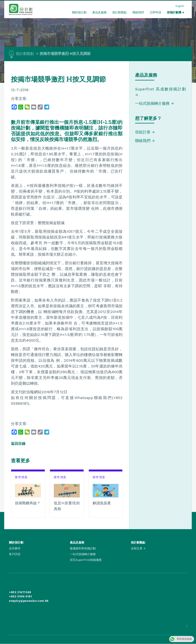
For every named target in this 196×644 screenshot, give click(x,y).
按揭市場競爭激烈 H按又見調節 (65, 54)
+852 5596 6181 (20, 596)
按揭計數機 (174, 12)
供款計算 (143, 132)
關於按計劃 (79, 12)
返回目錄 (18, 444)
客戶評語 (15, 554)
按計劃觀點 (120, 12)
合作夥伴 (15, 548)
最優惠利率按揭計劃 (83, 548)
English (180, 6)
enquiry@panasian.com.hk (29, 601)
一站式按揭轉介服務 (153, 103)
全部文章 (137, 548)
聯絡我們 (138, 12)
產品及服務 (99, 12)
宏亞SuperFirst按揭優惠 (86, 560)
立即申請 (155, 12)
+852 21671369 (20, 592)
